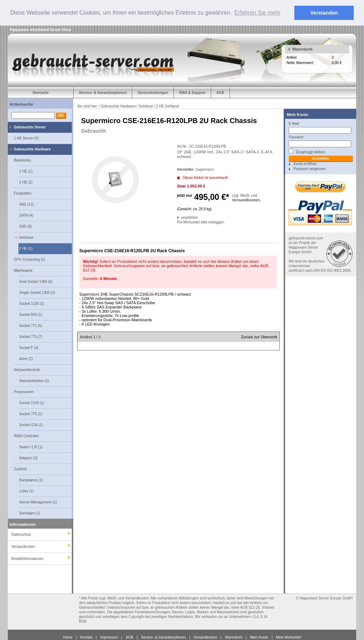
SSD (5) (26, 226)
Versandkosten (205, 637)
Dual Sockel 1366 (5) (36, 281)
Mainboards (23, 270)
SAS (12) (26, 204)
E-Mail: (294, 123)
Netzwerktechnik (27, 369)
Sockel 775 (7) (31, 336)
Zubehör (20, 469)
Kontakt (86, 637)
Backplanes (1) (31, 480)
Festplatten (23, 193)
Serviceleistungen (153, 92)
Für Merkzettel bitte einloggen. (178, 222)
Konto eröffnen (305, 163)
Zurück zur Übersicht (259, 337)
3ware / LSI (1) (31, 447)
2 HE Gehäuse (168, 106)
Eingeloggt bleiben (307, 151)
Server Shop (61, 29)
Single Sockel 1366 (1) (37, 292)
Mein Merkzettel (288, 637)
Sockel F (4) (29, 347)
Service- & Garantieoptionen (103, 92)
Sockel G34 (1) (31, 425)
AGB (220, 92)
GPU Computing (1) (30, 259)
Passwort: (296, 137)
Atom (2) (26, 358)
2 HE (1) (26, 248)
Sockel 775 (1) (31, 414)
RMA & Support (192, 92)
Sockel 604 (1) (31, 314)
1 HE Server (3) (26, 138)
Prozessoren (24, 392)
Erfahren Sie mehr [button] (258, 13)
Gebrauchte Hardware (32, 149)
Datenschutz (21, 534)
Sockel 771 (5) (31, 325)
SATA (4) (26, 215)
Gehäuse (26, 237)
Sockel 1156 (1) (32, 303)
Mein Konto (298, 114)
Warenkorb (302, 49)
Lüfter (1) (26, 491)
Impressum (109, 637)
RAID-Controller (26, 436)
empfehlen (182, 217)
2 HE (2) (26, 182)
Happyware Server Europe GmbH (326, 598)
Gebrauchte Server (30, 127)
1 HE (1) (26, 171)
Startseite (41, 92)
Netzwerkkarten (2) (34, 380)
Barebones (22, 160)
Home (68, 637)
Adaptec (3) (28, 458)
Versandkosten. (247, 200)
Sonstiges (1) (30, 513)
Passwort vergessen (310, 168)
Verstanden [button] (324, 13)
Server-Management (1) (38, 502)
